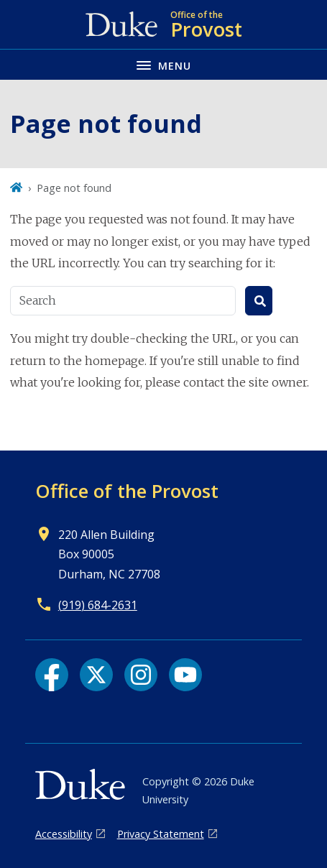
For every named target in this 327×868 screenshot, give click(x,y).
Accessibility (64, 834)
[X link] (96, 675)
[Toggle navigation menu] (163, 64)
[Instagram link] (141, 675)
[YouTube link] (185, 675)
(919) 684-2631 (98, 605)
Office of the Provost (127, 491)
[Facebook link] (52, 675)
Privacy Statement (161, 834)
